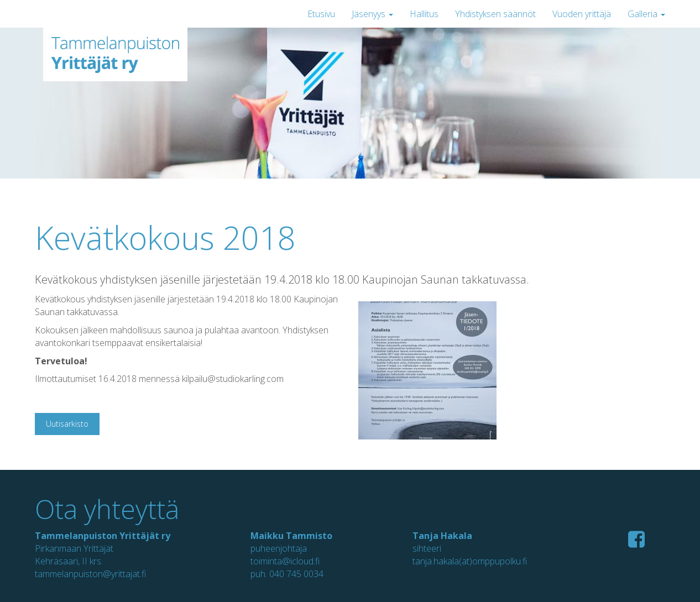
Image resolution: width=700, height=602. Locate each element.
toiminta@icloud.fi (285, 561)
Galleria (646, 14)
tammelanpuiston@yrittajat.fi (90, 574)
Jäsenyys (372, 14)
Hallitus (424, 14)
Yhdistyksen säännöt (495, 14)
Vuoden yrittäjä (582, 14)
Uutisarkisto (67, 424)
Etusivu (321, 14)
